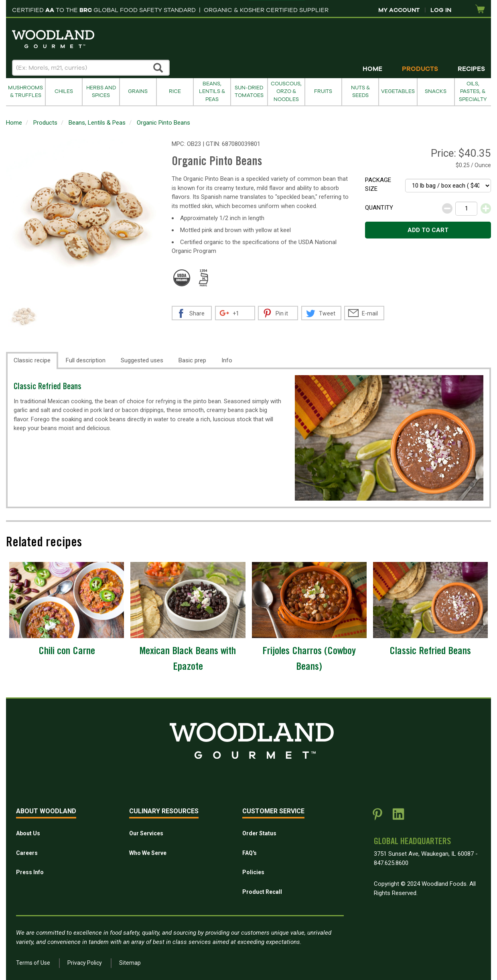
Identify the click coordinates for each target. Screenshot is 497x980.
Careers (27, 853)
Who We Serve (148, 853)
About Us (28, 833)
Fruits (323, 91)
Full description (86, 360)
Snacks (436, 91)
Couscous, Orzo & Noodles (286, 92)
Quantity (379, 208)
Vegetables (398, 91)
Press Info (30, 872)
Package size (378, 185)
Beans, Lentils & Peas (212, 92)
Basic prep (192, 360)
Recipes (471, 69)
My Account (399, 10)
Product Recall (262, 892)
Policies (253, 872)
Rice (175, 91)
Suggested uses (142, 360)
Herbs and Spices (101, 92)
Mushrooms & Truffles (25, 92)
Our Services (146, 833)
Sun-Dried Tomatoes (249, 92)
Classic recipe (32, 360)
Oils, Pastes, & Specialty (473, 92)
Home (372, 69)
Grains (138, 91)
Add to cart (428, 230)
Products (420, 69)
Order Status (259, 833)
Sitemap (130, 963)
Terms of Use (33, 963)
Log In (441, 10)
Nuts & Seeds (360, 92)
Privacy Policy (85, 963)
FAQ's (250, 853)
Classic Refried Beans (48, 387)
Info (227, 360)
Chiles (64, 91)
